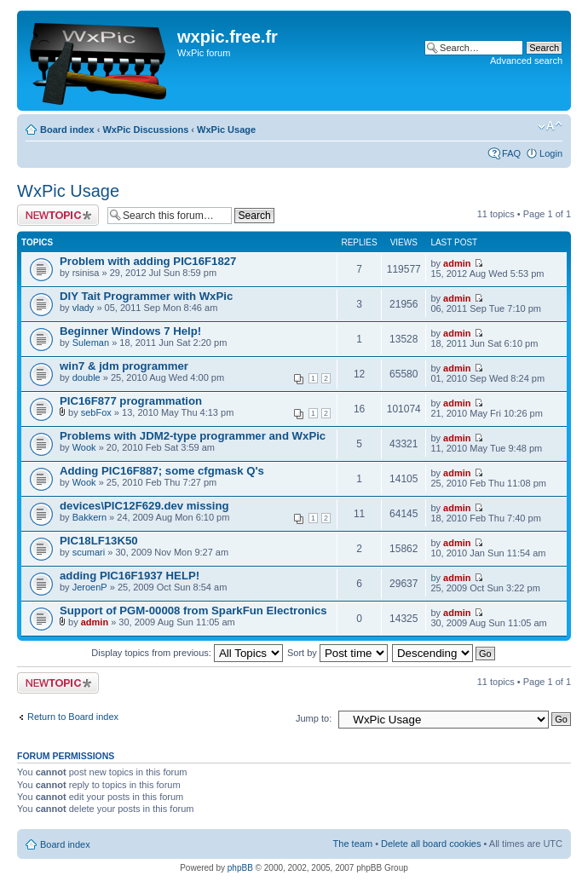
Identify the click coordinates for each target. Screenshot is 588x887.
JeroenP (90, 587)
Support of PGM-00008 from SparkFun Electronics (193, 611)
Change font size (550, 126)
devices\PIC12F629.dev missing (144, 506)
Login (551, 153)
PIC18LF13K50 (99, 541)
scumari (89, 552)
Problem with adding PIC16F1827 (148, 261)
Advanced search (526, 60)
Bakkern (89, 517)
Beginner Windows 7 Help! (130, 331)
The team (353, 844)
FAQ (511, 153)
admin (457, 263)
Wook (84, 447)
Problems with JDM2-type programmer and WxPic (193, 436)
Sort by (337, 653)
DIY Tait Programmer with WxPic (146, 296)
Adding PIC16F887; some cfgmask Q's (162, 471)
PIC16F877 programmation (131, 401)
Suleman (91, 343)
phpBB (240, 868)
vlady (84, 308)
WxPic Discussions (145, 130)
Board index (67, 130)
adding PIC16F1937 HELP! (130, 576)
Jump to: (314, 718)
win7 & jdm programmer (124, 366)
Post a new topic (58, 215)
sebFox (96, 412)
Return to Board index (73, 717)
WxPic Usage (226, 130)
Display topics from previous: (187, 653)
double (86, 377)
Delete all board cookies (431, 844)
